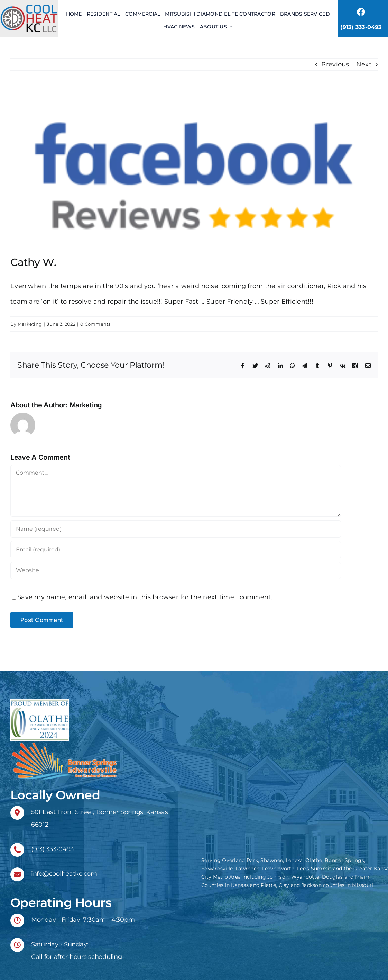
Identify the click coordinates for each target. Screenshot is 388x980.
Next (364, 64)
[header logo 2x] (29, 7)
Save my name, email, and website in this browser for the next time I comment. (145, 597)
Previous (335, 64)
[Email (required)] (176, 550)
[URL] (176, 570)
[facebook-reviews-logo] (194, 174)
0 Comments (95, 324)
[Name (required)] (176, 529)
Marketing (30, 324)
